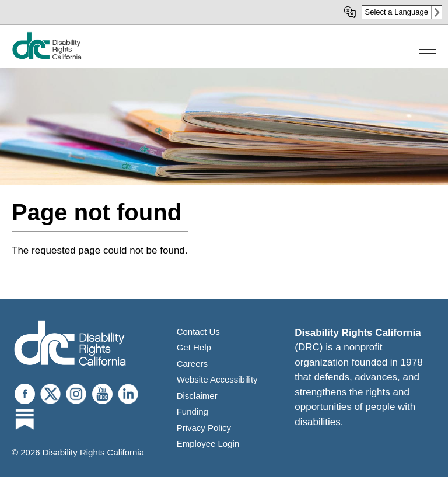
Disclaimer (197, 396)
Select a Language (397, 12)
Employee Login (208, 443)
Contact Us (198, 332)
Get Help (194, 347)
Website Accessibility (217, 379)
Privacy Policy (204, 428)
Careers (192, 364)
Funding (192, 411)
